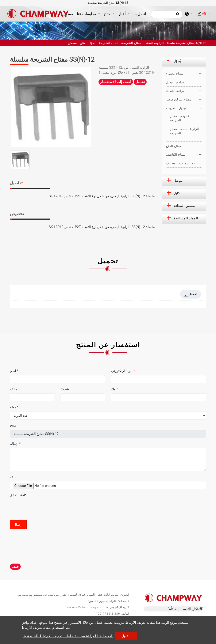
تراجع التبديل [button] (175, 82)
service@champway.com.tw (88, 607)
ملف (13, 477)
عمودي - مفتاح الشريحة (179, 118)
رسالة (15, 444)
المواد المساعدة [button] (186, 218)
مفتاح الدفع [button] (174, 146)
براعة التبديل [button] (175, 91)
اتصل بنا (140, 14)
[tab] (184, 61)
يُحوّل (92, 43)
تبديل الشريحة (109, 43)
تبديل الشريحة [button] (176, 108)
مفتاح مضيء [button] (175, 73)
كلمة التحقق (18, 495)
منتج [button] (108, 14)
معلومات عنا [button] (87, 14)
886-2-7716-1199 (107, 614)
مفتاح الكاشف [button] (176, 155)
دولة (14, 407)
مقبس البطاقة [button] (184, 206)
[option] (51, 107)
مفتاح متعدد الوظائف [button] (181, 163)
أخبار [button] (122, 14)
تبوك (114, 389)
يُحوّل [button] (177, 61)
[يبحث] (167, 14)
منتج (83, 43)
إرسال (18, 525)
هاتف (13, 389)
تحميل (140, 82)
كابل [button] (177, 193)
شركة (65, 389)
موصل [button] (178, 181)
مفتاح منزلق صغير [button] (179, 99)
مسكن (69, 13)
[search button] (177, 15)
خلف (15, 567)
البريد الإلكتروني (123, 371)
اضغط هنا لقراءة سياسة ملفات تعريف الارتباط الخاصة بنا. (68, 636)
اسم (14, 371)
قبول (125, 636)
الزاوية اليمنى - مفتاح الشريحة (143, 43)
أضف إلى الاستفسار (116, 82)
